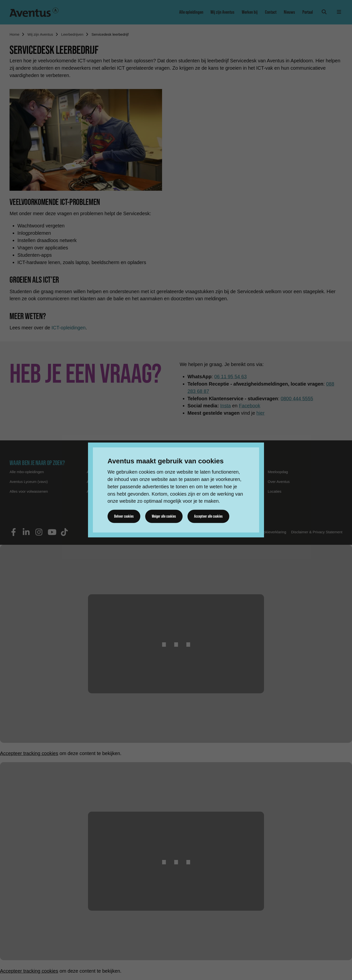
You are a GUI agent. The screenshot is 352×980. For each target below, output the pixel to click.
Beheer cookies (124, 516)
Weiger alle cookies (164, 516)
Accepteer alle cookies (209, 516)
